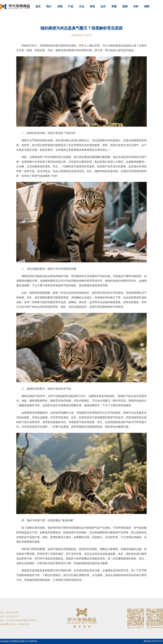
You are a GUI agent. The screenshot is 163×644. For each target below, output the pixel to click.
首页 (38, 6)
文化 (81, 6)
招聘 (147, 6)
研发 (92, 6)
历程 (60, 6)
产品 (71, 6)
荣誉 (114, 6)
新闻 (125, 6)
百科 (136, 6)
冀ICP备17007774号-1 (153, 641)
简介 (49, 6)
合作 (103, 6)
